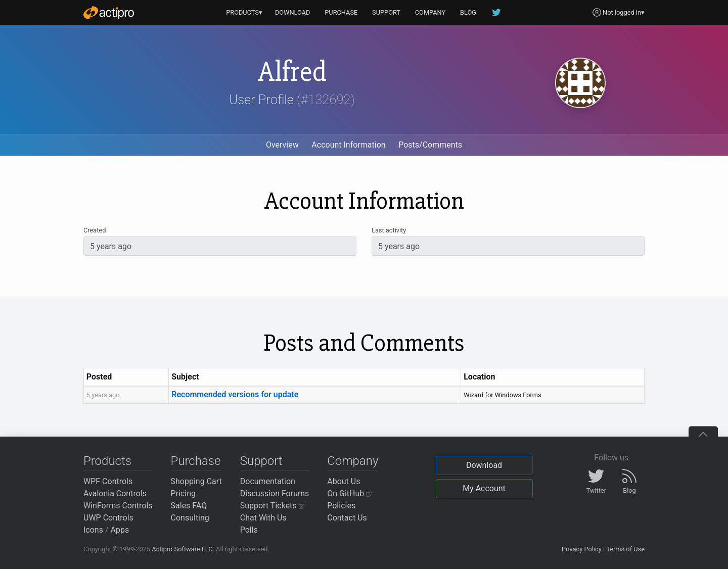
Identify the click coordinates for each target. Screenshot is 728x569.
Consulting (190, 518)
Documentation (268, 481)
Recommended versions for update (235, 394)
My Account (484, 488)
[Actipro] (109, 13)
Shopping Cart (196, 481)
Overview (282, 145)
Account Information (348, 145)
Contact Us (347, 518)
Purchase (196, 461)
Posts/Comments (430, 145)
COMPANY (430, 12)
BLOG (468, 12)
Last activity (389, 230)
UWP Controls (108, 518)
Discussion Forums (275, 493)
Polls (249, 530)
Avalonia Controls (115, 493)
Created (95, 230)
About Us (344, 481)
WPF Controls (108, 481)
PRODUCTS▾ (244, 12)
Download (484, 465)
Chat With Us (263, 518)
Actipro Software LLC (182, 549)
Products (107, 461)
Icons (93, 530)
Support (261, 461)
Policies (341, 506)
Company (353, 461)
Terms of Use (625, 549)
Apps (120, 530)
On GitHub (349, 493)
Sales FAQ (189, 506)
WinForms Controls (118, 506)
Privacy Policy (582, 549)
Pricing (184, 493)
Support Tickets (272, 506)
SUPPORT (386, 12)
